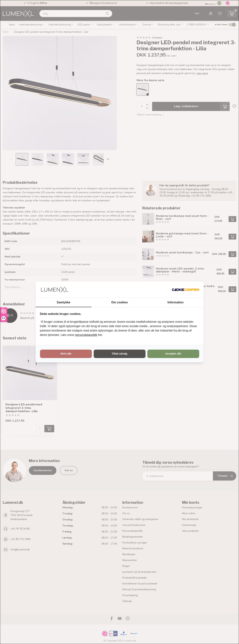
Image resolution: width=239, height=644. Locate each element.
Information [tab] (175, 302)
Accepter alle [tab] (173, 354)
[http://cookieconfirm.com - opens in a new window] (186, 290)
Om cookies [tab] (119, 302)
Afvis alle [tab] (66, 354)
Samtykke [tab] (63, 302)
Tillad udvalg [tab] (119, 354)
